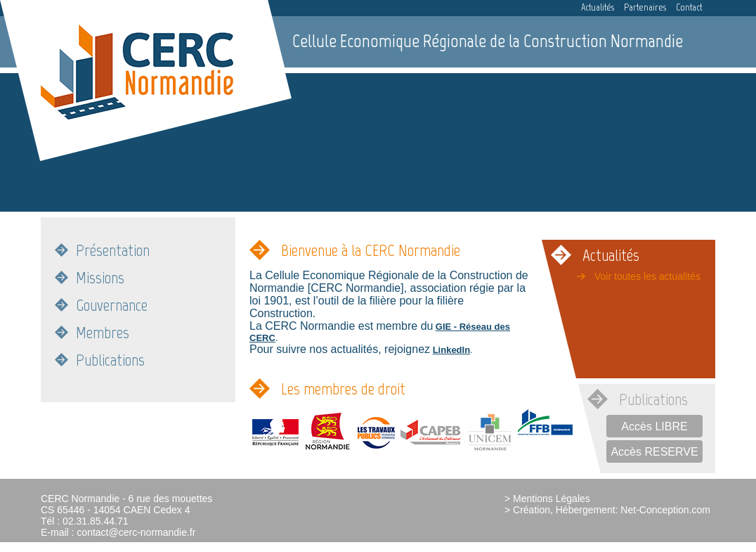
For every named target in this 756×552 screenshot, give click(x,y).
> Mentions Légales (547, 499)
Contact (689, 7)
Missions (100, 277)
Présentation (113, 250)
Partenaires (645, 7)
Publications (110, 360)
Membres (103, 332)
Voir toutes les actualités (647, 276)
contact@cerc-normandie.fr (136, 532)
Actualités (598, 7)
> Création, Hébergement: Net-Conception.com (607, 510)
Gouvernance (112, 305)
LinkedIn (451, 350)
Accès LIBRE (654, 426)
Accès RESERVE (654, 452)
